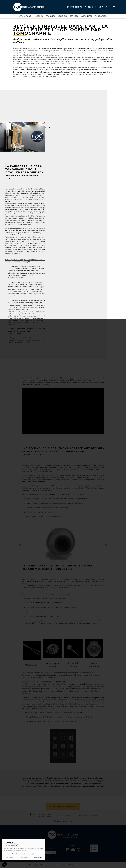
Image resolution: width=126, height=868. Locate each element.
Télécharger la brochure (62, 807)
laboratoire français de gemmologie (31, 74)
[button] (4, 864)
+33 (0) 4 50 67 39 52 (67, 815)
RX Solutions (101, 16)
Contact (102, 7)
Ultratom (90, 380)
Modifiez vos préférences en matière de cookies (83, 865)
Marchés (38, 16)
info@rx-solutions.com (89, 815)
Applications (25, 16)
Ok (54, 852)
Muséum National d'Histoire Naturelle (78, 74)
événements (76, 7)
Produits (50, 16)
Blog (90, 7)
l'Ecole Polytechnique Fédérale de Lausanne (32, 77)
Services (74, 16)
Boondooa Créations (61, 865)
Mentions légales (34, 865)
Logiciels (62, 16)
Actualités (87, 16)
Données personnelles (47, 865)
